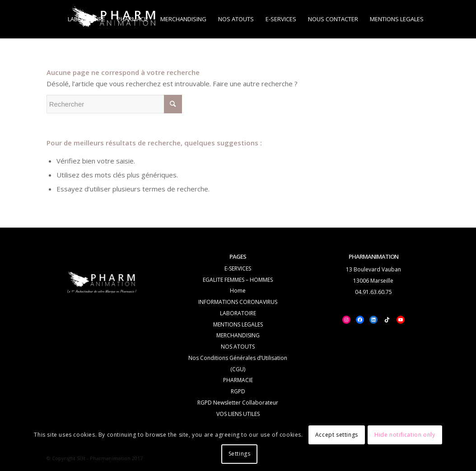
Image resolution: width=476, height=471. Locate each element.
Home (238, 291)
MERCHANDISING (238, 335)
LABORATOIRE (238, 313)
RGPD (238, 391)
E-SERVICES (238, 268)
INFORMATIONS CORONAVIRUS (238, 302)
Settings (240, 454)
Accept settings (337, 435)
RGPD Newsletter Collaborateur (238, 403)
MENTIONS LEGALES (238, 324)
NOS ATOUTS (238, 347)
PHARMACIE (238, 380)
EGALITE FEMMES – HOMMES (238, 280)
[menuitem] (86, 19)
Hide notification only (405, 435)
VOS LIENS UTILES (238, 414)
